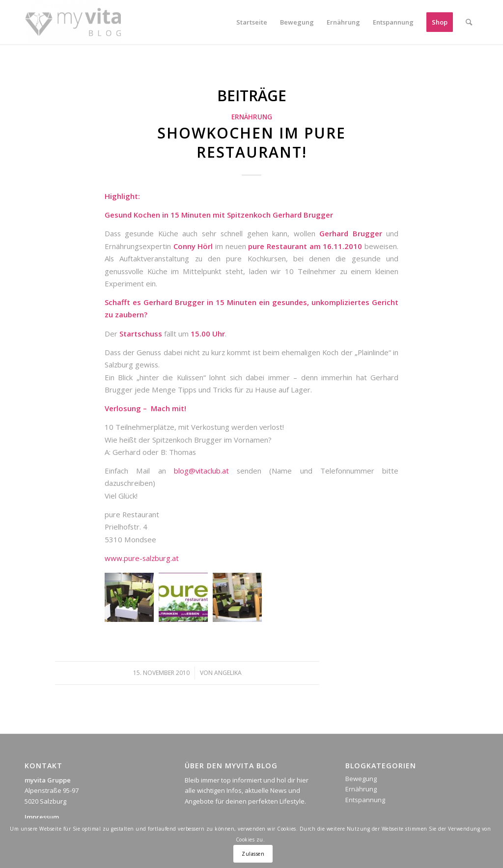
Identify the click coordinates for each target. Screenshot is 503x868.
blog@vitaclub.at (201, 471)
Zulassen (253, 854)
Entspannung (365, 800)
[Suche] (469, 22)
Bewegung (361, 779)
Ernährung (252, 117)
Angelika (228, 673)
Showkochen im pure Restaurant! (251, 142)
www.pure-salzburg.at (142, 558)
